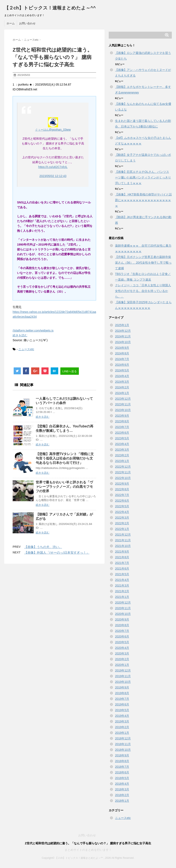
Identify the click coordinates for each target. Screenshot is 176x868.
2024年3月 (122, 382)
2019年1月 (122, 733)
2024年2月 (122, 387)
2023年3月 (122, 450)
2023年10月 (123, 410)
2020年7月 (122, 631)
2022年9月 (122, 484)
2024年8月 (122, 353)
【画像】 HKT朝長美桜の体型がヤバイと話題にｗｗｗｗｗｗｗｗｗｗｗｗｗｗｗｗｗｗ (143, 200)
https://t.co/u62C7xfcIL (53, 167)
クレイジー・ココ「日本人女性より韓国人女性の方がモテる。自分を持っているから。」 (143, 291)
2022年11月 (123, 472)
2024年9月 (122, 348)
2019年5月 (122, 710)
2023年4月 (122, 444)
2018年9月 (122, 755)
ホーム (11, 23)
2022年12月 (123, 467)
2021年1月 (122, 597)
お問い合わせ (27, 23)
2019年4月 (122, 716)
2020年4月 (122, 648)
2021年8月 (122, 557)
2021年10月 (123, 546)
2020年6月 (122, 636)
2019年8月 (122, 693)
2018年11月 (123, 744)
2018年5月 (122, 778)
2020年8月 (122, 625)
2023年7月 (122, 427)
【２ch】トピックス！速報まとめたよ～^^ (50, 8)
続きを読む (20, 335)
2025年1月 (122, 325)
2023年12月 (123, 399)
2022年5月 (122, 506)
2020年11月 (123, 608)
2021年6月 (122, 569)
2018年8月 (122, 761)
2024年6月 (122, 365)
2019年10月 (123, 682)
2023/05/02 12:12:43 (53, 176)
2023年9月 (122, 416)
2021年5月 (122, 574)
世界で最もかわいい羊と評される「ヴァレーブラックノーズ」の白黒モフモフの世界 (64, 487)
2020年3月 (122, 653)
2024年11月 (123, 336)
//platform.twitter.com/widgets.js (33, 331)
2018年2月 (122, 795)
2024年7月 (122, 359)
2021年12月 (123, 535)
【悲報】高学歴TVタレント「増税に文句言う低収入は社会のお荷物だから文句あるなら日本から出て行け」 (65, 458)
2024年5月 (122, 370)
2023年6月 (122, 433)
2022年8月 (122, 489)
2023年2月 (122, 455)
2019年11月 (123, 676)
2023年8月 (122, 421)
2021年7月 (122, 563)
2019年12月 (123, 670)
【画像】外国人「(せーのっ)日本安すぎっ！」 (57, 552)
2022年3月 (122, 518)
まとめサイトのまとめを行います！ (88, 850)
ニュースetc (26, 349)
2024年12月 (123, 331)
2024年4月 (122, 376)
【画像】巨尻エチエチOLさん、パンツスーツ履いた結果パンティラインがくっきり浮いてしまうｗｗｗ (143, 177)
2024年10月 (123, 342)
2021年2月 (122, 591)
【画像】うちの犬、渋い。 (43, 547)
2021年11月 (123, 540)
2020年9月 (122, 619)
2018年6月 (122, 772)
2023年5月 (122, 438)
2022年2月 (122, 523)
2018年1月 (122, 801)
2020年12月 (123, 603)
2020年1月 (122, 665)
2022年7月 (122, 495)
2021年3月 (122, 586)
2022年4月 (122, 512)
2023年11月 (123, 404)
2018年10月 (123, 750)
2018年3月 (122, 789)
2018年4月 (122, 784)
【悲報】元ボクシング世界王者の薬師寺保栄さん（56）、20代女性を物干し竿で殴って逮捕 (143, 263)
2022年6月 (122, 501)
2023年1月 (122, 461)
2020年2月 (122, 659)
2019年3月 (122, 721)
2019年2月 (122, 727)
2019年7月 (122, 699)
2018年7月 (122, 767)
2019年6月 (122, 704)
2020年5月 (122, 642)
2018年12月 (123, 738)
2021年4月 (122, 580)
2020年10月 (123, 614)
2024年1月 (122, 393)
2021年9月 (122, 552)
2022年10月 (123, 478)
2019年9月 (122, 687)
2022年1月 (122, 529)
